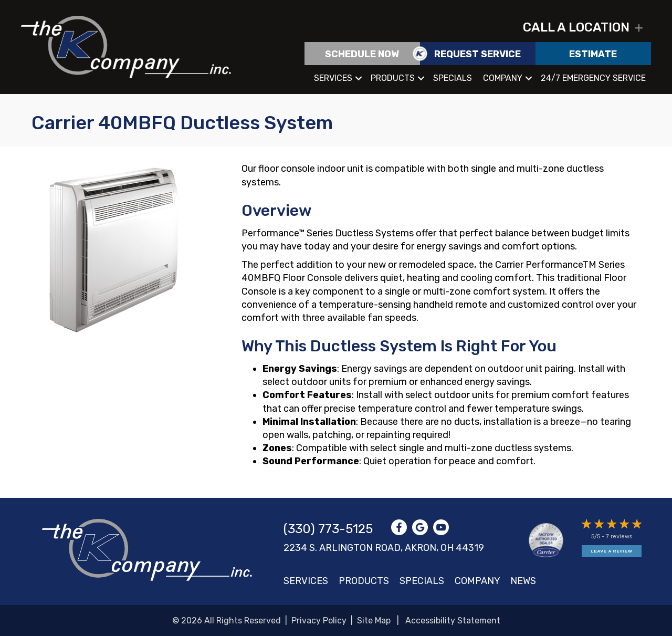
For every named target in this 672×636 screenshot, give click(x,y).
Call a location (576, 27)
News (523, 581)
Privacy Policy (319, 621)
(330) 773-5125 (328, 529)
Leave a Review (612, 551)
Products (393, 78)
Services (333, 78)
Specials (453, 78)
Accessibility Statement (453, 621)
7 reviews (619, 536)
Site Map (374, 621)
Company (503, 78)
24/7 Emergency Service (593, 78)
